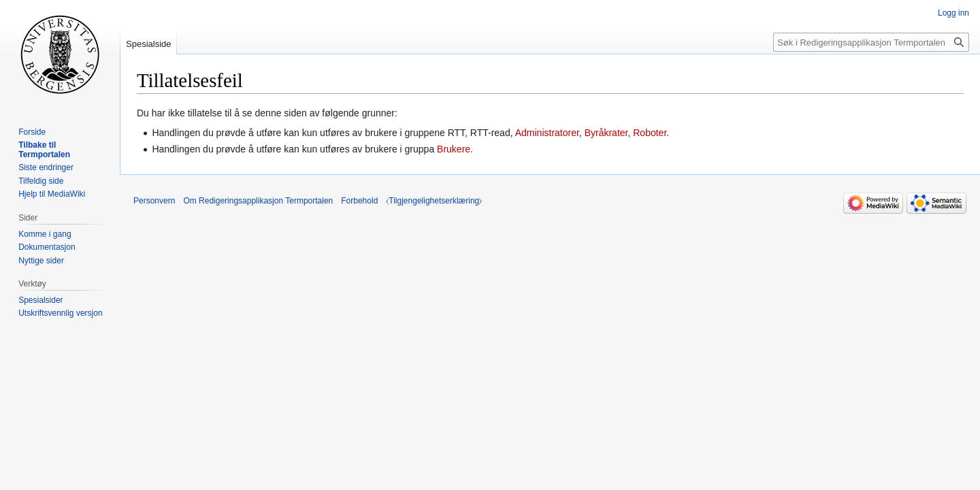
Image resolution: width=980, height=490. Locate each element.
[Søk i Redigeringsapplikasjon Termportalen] (871, 42)
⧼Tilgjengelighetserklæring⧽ (434, 201)
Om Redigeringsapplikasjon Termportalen (258, 201)
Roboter (650, 133)
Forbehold (359, 201)
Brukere (454, 149)
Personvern (154, 201)
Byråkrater (606, 133)
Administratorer (547, 133)
